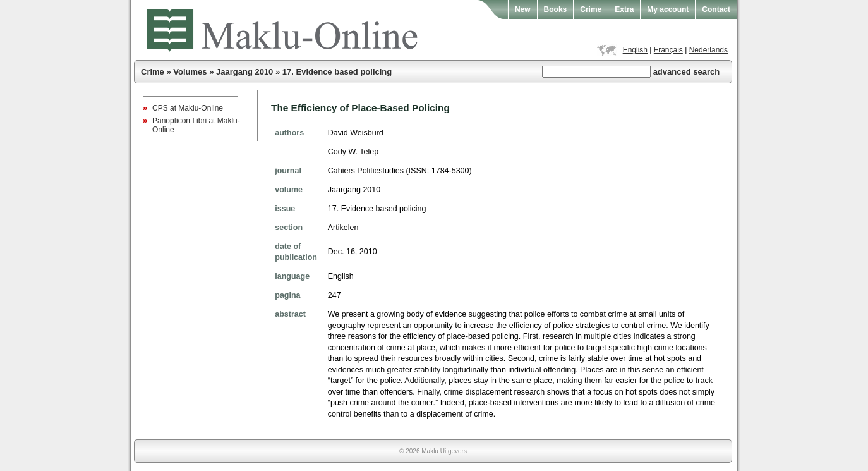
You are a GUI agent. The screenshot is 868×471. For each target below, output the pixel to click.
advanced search (687, 72)
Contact (716, 9)
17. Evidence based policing (337, 72)
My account (668, 9)
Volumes (190, 72)
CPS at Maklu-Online (188, 108)
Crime (591, 9)
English (635, 50)
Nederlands (708, 50)
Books (556, 9)
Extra (624, 9)
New (523, 9)
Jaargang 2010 (244, 72)
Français (668, 50)
